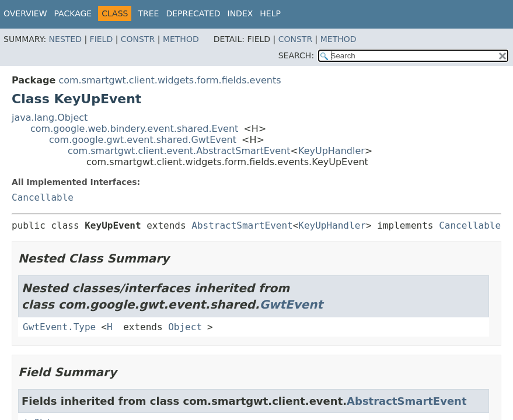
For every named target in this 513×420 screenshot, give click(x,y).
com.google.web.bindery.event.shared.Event (134, 129)
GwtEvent (292, 304)
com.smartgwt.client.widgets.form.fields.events (170, 80)
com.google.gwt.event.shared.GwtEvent (143, 140)
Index (240, 13)
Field (102, 39)
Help (270, 13)
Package (73, 13)
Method (181, 39)
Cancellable (43, 197)
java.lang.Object (50, 118)
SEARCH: (296, 55)
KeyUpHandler (331, 151)
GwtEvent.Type (59, 327)
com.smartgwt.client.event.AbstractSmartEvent (179, 151)
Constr (138, 39)
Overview (25, 13)
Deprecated (193, 13)
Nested (65, 39)
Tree (148, 13)
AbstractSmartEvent (242, 225)
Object (185, 327)
